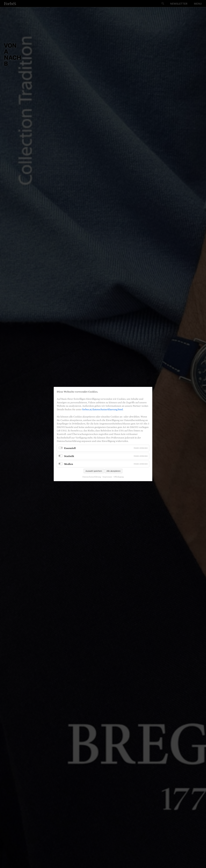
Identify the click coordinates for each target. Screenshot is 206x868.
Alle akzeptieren (114, 471)
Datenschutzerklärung (92, 477)
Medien (69, 464)
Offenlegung (119, 477)
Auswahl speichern (94, 471)
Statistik (69, 456)
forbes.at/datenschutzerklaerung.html (103, 409)
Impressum (107, 477)
